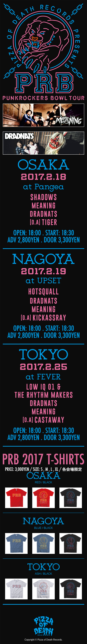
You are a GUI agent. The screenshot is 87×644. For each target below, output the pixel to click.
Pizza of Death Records (50, 640)
